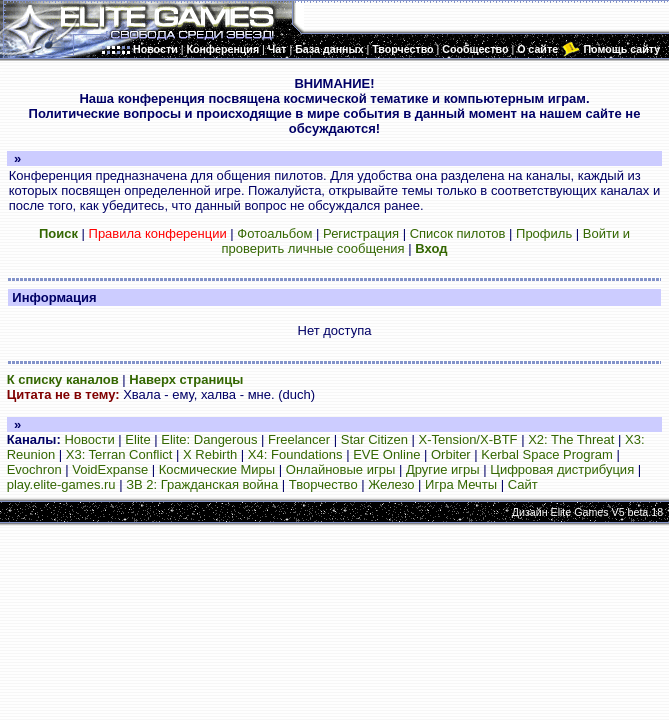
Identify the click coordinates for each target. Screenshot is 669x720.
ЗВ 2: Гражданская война (202, 484)
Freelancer (299, 439)
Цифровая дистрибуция (562, 469)
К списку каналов (63, 379)
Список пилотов (458, 233)
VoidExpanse (110, 469)
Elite (137, 439)
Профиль (544, 233)
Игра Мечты (461, 484)
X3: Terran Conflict (119, 454)
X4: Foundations (295, 454)
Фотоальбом (274, 233)
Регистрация (361, 233)
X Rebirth (210, 454)
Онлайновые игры (340, 469)
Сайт (523, 484)
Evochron (34, 469)
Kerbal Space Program (547, 454)
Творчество (323, 484)
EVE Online (386, 454)
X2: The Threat (571, 439)
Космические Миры (217, 469)
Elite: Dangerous (209, 439)
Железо (391, 484)
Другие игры (443, 469)
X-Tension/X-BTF (468, 439)
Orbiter (451, 454)
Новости (89, 439)
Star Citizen (374, 439)
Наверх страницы (186, 379)
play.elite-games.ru (61, 484)
